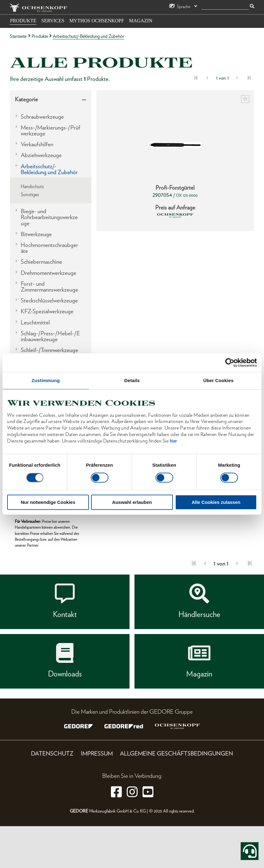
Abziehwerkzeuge (41, 155)
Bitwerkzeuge (36, 234)
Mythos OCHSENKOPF (97, 21)
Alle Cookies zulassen (216, 502)
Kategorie (26, 99)
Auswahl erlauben (132, 502)
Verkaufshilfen (37, 144)
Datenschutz (52, 753)
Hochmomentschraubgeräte (49, 248)
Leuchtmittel (35, 322)
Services (53, 21)
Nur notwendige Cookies (48, 502)
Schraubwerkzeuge (42, 117)
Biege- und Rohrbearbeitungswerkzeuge (49, 217)
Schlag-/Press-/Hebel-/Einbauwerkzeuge (50, 336)
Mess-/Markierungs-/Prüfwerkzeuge (51, 130)
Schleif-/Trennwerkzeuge (49, 350)
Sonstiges (30, 194)
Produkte (23, 21)
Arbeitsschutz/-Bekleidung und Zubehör (49, 169)
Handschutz (32, 186)
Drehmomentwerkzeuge (48, 273)
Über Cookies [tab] (218, 380)
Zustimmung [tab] (46, 380)
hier (173, 441)
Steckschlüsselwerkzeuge (49, 300)
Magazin (141, 21)
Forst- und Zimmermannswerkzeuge (49, 287)
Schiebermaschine (41, 262)
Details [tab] (132, 380)
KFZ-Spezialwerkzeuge (47, 311)
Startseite (18, 36)
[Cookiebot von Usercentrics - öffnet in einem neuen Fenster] (230, 363)
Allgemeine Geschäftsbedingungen (176, 753)
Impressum (97, 753)
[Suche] (225, 7)
